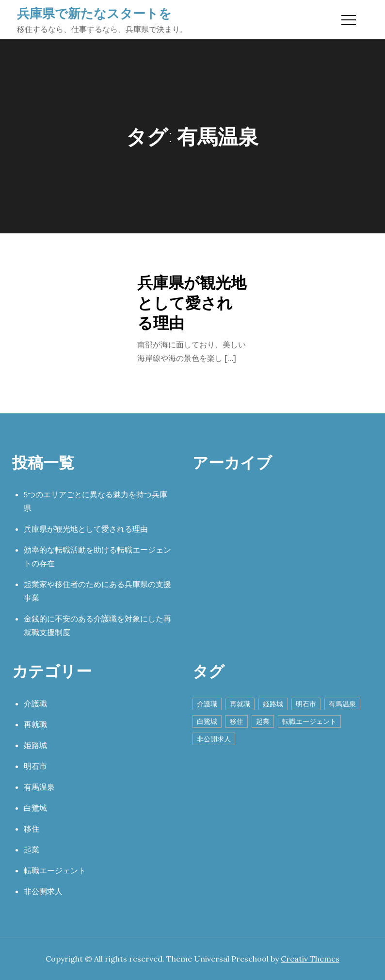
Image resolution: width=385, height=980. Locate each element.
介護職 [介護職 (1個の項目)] (207, 704)
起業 (32, 849)
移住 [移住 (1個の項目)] (237, 721)
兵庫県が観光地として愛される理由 (192, 302)
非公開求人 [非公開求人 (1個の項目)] (214, 739)
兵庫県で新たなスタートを (94, 13)
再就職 (35, 724)
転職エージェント (55, 870)
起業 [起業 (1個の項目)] (263, 721)
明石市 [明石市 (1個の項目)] (306, 704)
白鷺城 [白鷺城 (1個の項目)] (207, 721)
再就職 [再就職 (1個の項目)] (240, 704)
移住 (32, 829)
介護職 (35, 703)
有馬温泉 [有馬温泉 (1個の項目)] (342, 704)
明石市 (35, 766)
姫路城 (35, 745)
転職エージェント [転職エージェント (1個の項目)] (309, 721)
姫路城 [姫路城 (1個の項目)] (273, 704)
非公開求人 (43, 891)
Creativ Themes (310, 959)
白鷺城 (35, 808)
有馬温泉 (39, 787)
